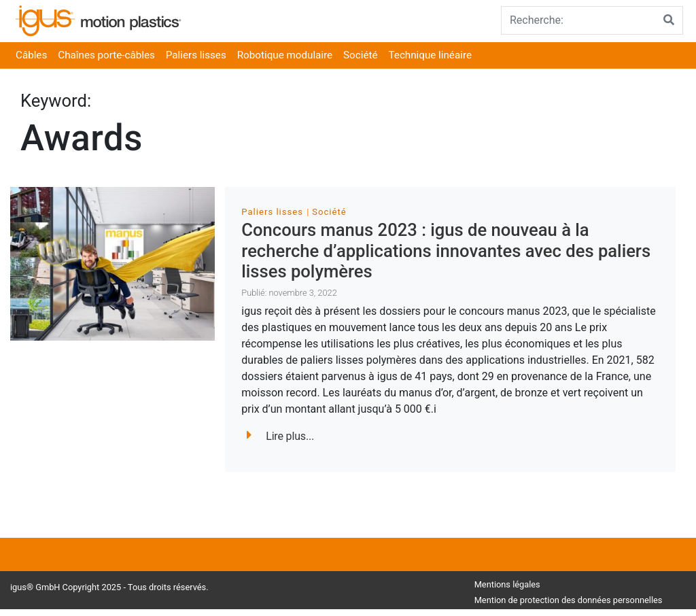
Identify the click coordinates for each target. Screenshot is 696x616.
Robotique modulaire (285, 55)
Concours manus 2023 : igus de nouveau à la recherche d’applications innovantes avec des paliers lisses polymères (446, 251)
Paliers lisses (196, 55)
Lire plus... (280, 436)
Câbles (31, 55)
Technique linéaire (430, 55)
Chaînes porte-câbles (106, 55)
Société (360, 55)
